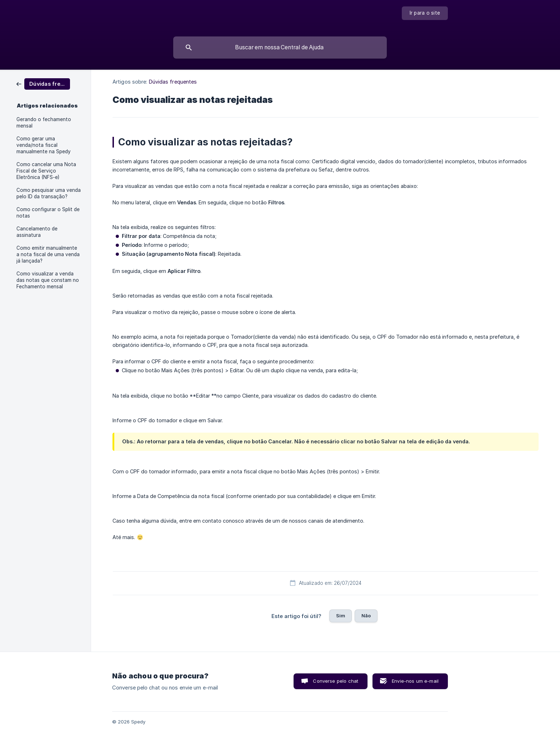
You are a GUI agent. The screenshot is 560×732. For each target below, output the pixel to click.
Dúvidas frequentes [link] (173, 82)
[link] (43, 83)
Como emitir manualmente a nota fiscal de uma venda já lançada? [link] (48, 254)
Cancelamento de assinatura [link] (37, 232)
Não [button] (366, 616)
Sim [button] (341, 616)
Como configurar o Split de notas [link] (48, 213)
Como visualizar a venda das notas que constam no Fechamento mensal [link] (48, 280)
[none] (425, 13)
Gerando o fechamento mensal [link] (44, 123)
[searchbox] (280, 48)
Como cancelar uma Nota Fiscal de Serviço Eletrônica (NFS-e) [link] (46, 171)
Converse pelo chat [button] (336, 681)
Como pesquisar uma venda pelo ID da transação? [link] (49, 193)
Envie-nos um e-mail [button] (415, 681)
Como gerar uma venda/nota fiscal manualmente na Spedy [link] (44, 145)
